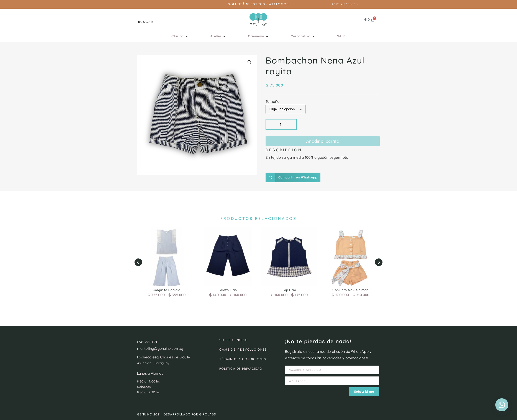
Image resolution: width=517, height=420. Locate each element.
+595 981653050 (345, 4)
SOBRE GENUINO (233, 340)
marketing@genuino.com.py (161, 348)
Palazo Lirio (228, 290)
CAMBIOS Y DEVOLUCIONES (243, 350)
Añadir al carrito (323, 141)
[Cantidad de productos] (281, 124)
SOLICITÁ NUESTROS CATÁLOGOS (258, 4)
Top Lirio (289, 290)
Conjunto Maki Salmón (350, 290)
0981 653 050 (148, 342)
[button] (180, 36)
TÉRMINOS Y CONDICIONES (243, 359)
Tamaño (272, 101)
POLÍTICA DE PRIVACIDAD (241, 369)
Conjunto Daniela (167, 290)
